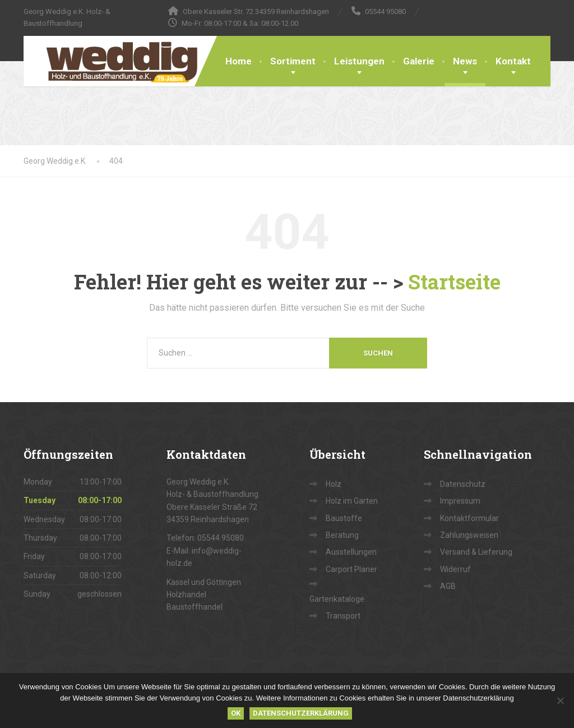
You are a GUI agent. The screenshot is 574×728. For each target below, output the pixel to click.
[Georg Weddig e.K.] (114, 61)
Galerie (419, 61)
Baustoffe (344, 518)
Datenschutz (463, 484)
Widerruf (455, 569)
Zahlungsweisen (469, 535)
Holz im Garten (352, 501)
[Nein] (560, 701)
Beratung (342, 535)
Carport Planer (351, 569)
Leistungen (359, 61)
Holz (334, 484)
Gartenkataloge (337, 599)
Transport (343, 616)
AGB (448, 586)
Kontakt (513, 61)
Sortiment (293, 61)
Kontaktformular (469, 518)
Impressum (460, 501)
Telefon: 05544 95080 (205, 538)
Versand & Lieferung (476, 552)
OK (236, 713)
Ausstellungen (351, 552)
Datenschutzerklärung (301, 713)
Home (239, 61)
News (465, 61)
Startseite (454, 282)
